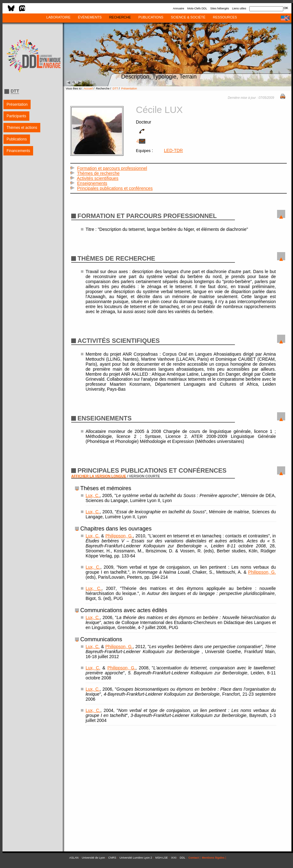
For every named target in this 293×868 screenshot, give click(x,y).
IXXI (174, 858)
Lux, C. (93, 495)
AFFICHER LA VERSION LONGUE (99, 476)
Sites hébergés (220, 8)
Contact (194, 858)
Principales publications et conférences (115, 188)
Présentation (17, 104)
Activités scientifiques (98, 178)
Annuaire (178, 8)
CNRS (112, 858)
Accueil (88, 89)
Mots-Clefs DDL (197, 8)
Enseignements (92, 183)
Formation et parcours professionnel (112, 168)
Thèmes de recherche (98, 173)
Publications (17, 139)
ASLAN (74, 858)
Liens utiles (239, 8)
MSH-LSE (161, 858)
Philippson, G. (119, 536)
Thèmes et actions (22, 128)
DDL (182, 858)
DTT (115, 89)
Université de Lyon (93, 858)
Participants (16, 116)
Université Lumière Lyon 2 (136, 858)
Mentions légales (213, 858)
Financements (18, 151)
